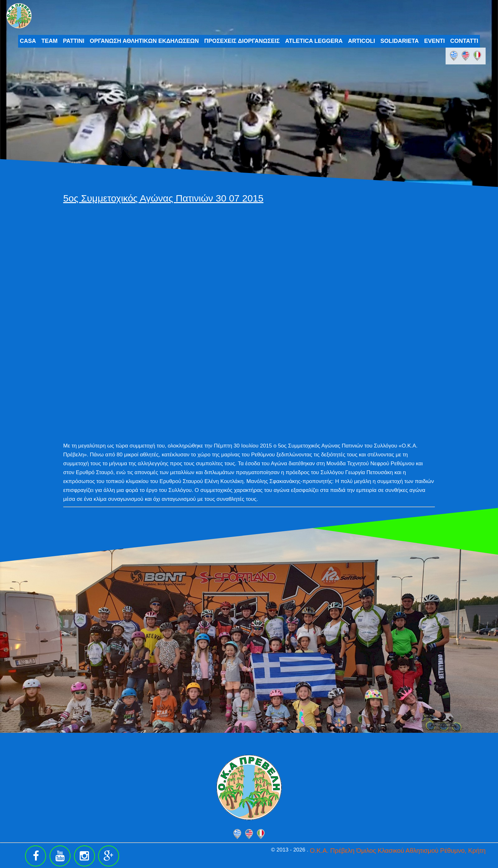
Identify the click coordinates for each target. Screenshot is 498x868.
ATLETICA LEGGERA (314, 41)
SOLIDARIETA (400, 41)
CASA (28, 41)
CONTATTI (464, 41)
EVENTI (435, 41)
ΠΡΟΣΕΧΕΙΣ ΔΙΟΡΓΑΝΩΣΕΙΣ (242, 41)
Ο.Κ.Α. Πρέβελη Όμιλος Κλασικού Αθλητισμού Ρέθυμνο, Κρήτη (397, 851)
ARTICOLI (362, 41)
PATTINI (74, 41)
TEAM (49, 41)
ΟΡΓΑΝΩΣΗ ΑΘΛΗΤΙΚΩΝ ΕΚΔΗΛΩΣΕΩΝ (145, 41)
